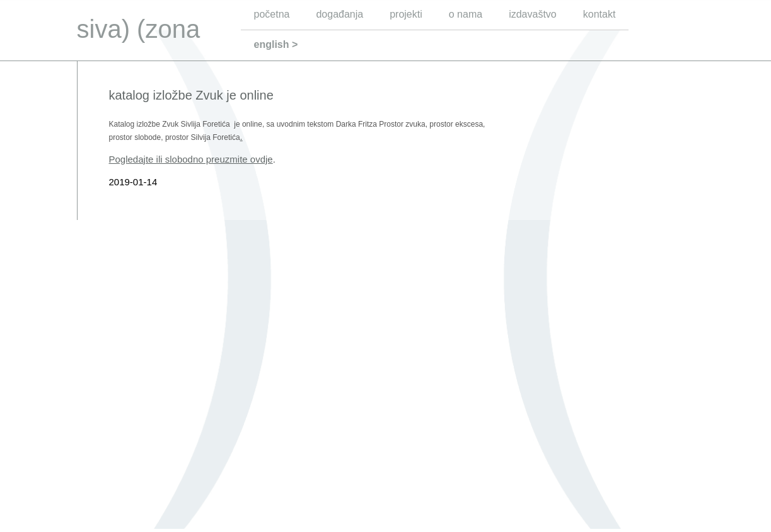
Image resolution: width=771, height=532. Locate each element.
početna (272, 14)
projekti (406, 14)
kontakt (600, 14)
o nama (466, 14)
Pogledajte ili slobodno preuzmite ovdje (191, 159)
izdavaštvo (533, 14)
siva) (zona (139, 29)
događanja (339, 14)
